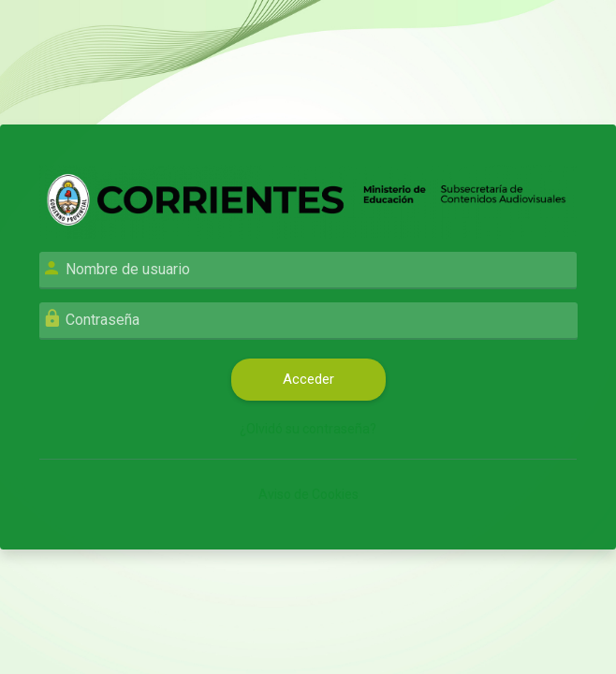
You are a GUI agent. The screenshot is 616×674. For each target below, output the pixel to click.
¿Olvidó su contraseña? (308, 429)
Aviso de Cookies (308, 494)
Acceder (308, 379)
